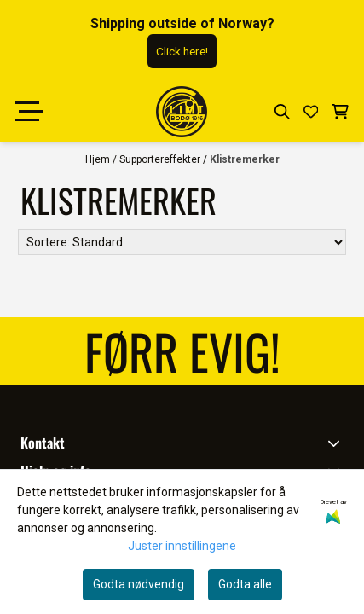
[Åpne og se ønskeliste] (311, 112)
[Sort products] (182, 242)
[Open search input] (282, 112)
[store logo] (182, 112)
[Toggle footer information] (337, 443)
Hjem (99, 159)
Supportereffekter (161, 159)
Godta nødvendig (139, 584)
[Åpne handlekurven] (340, 112)
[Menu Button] (29, 112)
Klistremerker (245, 159)
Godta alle (245, 584)
